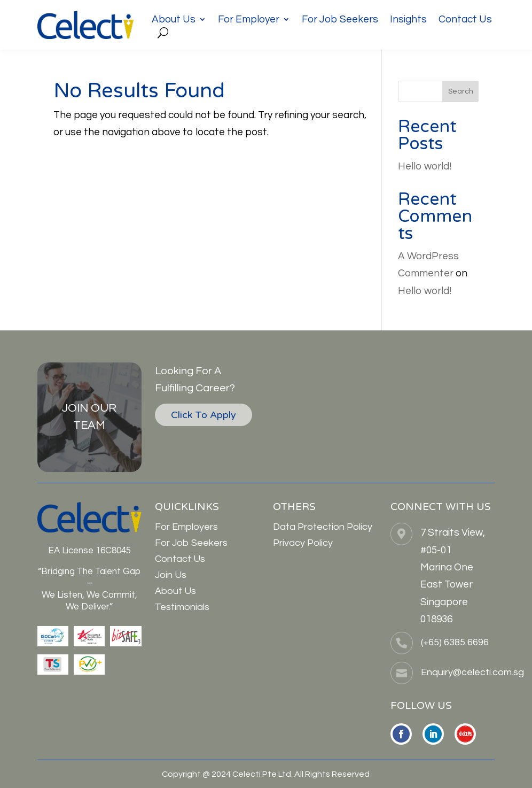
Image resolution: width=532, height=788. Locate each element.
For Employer (249, 20)
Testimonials (182, 607)
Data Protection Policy (323, 527)
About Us (174, 20)
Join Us (171, 575)
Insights (408, 20)
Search (461, 91)
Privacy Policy (303, 543)
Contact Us (465, 20)
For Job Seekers (340, 20)
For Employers (186, 527)
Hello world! (425, 166)
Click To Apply (204, 415)
